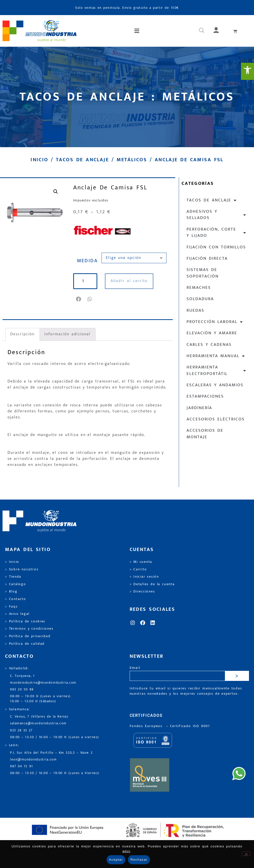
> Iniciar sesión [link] (144, 577)
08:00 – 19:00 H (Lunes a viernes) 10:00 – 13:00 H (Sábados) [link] (40, 699)
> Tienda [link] (13, 577)
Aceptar (116, 860)
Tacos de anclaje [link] (82, 160)
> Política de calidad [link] (25, 644)
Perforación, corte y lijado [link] (217, 232)
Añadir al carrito (129, 281)
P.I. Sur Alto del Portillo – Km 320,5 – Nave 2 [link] (51, 753)
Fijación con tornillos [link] (216, 247)
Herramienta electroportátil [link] (217, 370)
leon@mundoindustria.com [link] (33, 760)
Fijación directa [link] (207, 258)
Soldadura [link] (200, 299)
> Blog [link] (11, 591)
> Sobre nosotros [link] (22, 569)
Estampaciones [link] (205, 396)
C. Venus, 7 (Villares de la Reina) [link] (39, 717)
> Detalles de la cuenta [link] (152, 584)
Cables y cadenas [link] (209, 345)
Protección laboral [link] (215, 322)
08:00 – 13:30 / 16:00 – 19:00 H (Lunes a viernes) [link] (55, 737)
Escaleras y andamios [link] (215, 385)
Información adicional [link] (67, 334)
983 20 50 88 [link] (22, 690)
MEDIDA (88, 261)
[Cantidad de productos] (85, 281)
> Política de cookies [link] (25, 621)
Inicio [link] (39, 160)
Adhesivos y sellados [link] (217, 215)
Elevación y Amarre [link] (212, 333)
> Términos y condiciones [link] (29, 629)
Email (135, 668)
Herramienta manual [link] (216, 356)
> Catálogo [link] (16, 584)
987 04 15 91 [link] (22, 766)
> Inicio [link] (12, 562)
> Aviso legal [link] (17, 614)
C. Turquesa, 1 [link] (22, 676)
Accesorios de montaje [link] (205, 434)
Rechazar (139, 860)
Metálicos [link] (132, 160)
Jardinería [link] (199, 408)
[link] (247, 71)
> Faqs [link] (11, 607)
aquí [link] (126, 851)
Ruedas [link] (195, 310)
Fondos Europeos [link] (147, 726)
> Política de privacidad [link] (28, 636)
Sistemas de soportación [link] (203, 273)
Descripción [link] (22, 334)
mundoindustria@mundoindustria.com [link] (43, 683)
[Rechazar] (246, 854)
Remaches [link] (199, 288)
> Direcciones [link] (142, 591)
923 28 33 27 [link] (21, 730)
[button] (137, 31)
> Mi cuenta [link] (141, 562)
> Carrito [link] (138, 569)
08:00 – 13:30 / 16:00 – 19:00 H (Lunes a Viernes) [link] (55, 773)
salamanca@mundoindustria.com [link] (38, 723)
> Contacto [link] (16, 599)
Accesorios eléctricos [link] (216, 419)
